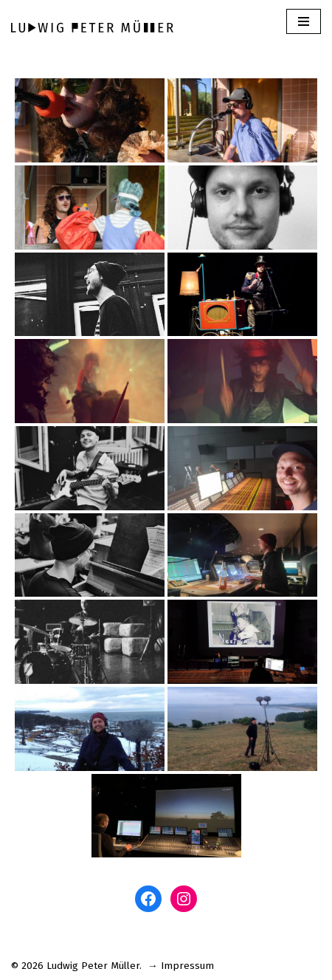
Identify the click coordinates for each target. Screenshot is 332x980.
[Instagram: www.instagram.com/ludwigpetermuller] (184, 899)
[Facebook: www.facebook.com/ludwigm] (148, 899)
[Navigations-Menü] (304, 21)
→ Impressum (181, 966)
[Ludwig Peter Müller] (92, 26)
